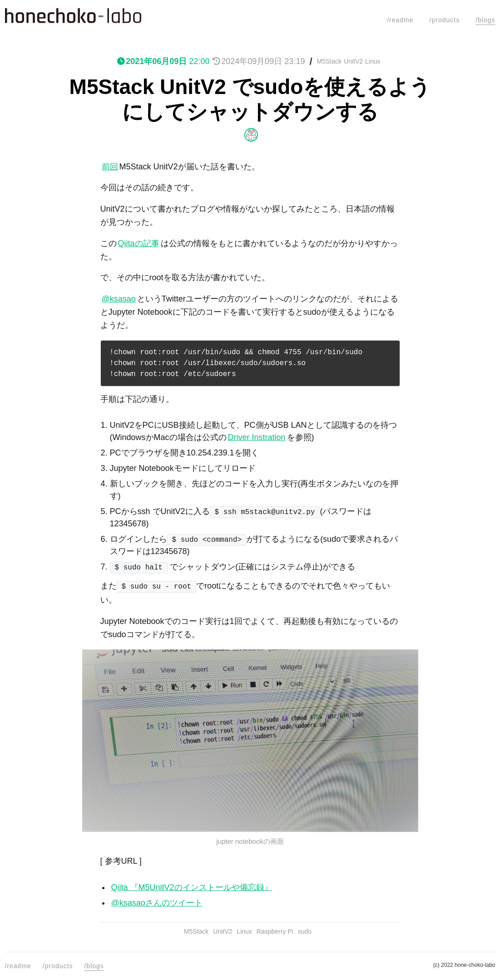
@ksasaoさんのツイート (157, 903)
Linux (373, 61)
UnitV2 (353, 61)
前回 (110, 167)
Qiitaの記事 (139, 243)
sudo (305, 931)
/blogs (485, 20)
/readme (400, 20)
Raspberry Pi (275, 931)
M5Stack (329, 61)
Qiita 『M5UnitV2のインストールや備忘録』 (192, 887)
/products (445, 20)
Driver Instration (257, 437)
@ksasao (119, 299)
